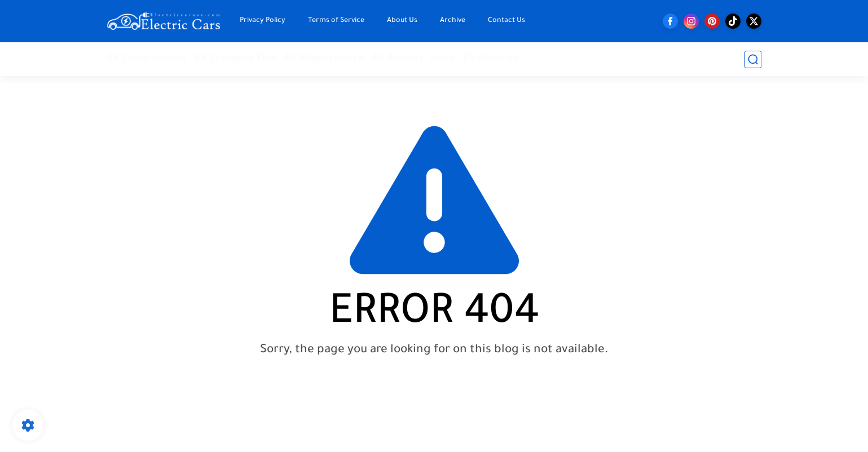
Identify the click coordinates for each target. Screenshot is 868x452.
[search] (753, 59)
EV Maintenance (325, 59)
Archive (453, 21)
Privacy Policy (263, 21)
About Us (402, 21)
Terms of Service (336, 21)
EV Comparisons (147, 59)
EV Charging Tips (235, 59)
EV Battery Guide (414, 59)
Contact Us (506, 21)
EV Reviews (491, 59)
